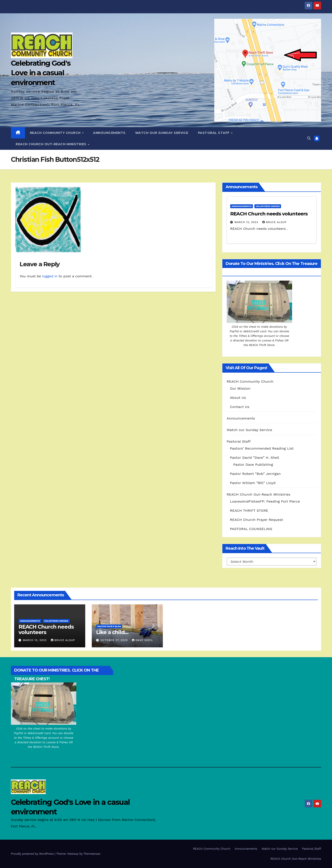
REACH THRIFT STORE (249, 511)
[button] (309, 138)
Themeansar (92, 854)
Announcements (109, 133)
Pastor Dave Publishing (253, 465)
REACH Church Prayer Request (257, 520)
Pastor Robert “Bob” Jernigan (255, 474)
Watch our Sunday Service (162, 133)
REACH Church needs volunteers (269, 214)
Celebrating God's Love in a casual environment (41, 73)
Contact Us (240, 407)
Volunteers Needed (268, 206)
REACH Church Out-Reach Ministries (51, 144)
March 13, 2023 (247, 222)
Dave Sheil (142, 640)
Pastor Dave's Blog (109, 626)
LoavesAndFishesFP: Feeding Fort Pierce (265, 501)
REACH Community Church (56, 133)
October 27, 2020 (115, 640)
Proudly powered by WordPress (33, 854)
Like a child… (112, 632)
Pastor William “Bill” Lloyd (253, 483)
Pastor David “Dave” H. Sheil (255, 458)
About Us (238, 398)
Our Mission (240, 388)
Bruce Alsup (274, 222)
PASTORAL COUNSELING (251, 529)
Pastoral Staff (214, 133)
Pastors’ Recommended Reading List (262, 448)
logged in (50, 276)
